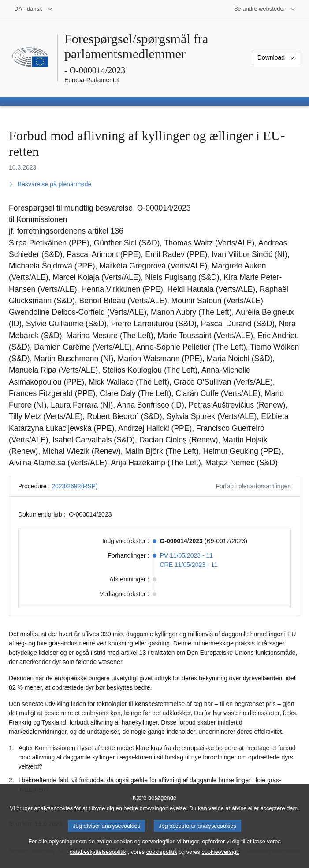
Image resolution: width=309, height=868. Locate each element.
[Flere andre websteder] (265, 9)
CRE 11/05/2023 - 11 (189, 565)
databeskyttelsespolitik (98, 862)
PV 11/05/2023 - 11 (187, 555)
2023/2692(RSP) (74, 486)
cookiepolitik (162, 862)
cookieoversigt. (221, 862)
